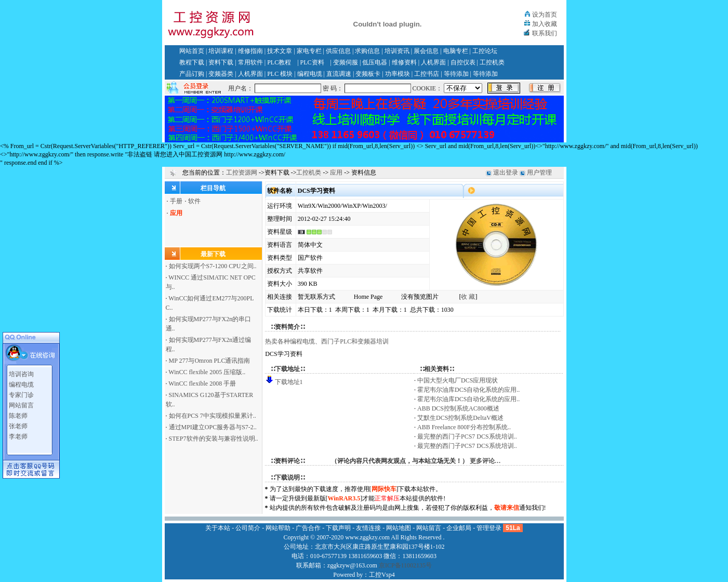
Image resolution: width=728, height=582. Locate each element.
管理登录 (489, 528)
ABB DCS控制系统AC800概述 (458, 408)
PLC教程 (279, 62)
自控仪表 (463, 62)
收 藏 (468, 297)
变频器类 (221, 74)
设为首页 (545, 15)
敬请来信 (507, 508)
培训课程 (221, 51)
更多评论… (485, 461)
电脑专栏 (456, 51)
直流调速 (339, 74)
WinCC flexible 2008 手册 (202, 383)
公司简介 (248, 528)
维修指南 (250, 51)
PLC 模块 (280, 74)
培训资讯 (397, 51)
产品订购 (192, 74)
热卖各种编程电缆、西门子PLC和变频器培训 (327, 341)
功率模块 (398, 74)
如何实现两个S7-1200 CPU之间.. (213, 266)
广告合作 (308, 528)
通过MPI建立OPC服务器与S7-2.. (213, 427)
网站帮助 (278, 528)
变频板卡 (368, 74)
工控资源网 (242, 173)
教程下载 (192, 62)
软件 (194, 201)
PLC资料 (312, 62)
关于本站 (218, 528)
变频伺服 (346, 62)
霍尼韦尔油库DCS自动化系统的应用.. (468, 390)
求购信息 (367, 51)
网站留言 (21, 403)
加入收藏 (545, 24)
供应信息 (338, 51)
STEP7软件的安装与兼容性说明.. (214, 439)
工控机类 (492, 62)
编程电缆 (310, 74)
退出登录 (506, 173)
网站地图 (399, 528)
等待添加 (456, 74)
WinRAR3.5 (344, 498)
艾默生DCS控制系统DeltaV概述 (460, 418)
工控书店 (427, 74)
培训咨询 (21, 372)
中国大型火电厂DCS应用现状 (458, 380)
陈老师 (18, 414)
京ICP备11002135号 (405, 565)
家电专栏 (309, 51)
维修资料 (404, 62)
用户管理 (539, 173)
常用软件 (250, 62)
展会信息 (426, 51)
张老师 (18, 424)
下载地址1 (289, 382)
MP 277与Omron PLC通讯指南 (210, 361)
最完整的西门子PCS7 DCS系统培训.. (467, 437)
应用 (336, 173)
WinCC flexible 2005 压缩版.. (207, 372)
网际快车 (384, 489)
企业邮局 (459, 528)
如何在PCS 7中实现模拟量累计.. (213, 416)
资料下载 (221, 62)
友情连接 (368, 528)
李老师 (18, 434)
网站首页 (192, 51)
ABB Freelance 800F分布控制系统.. (464, 427)
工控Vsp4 (382, 575)
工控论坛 (485, 51)
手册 (176, 201)
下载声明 (338, 528)
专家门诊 (21, 393)
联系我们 (545, 33)
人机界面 (433, 62)
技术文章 (280, 51)
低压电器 (375, 62)
